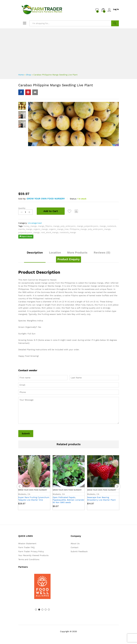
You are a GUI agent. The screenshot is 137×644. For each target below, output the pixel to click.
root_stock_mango (50, 232)
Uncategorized (35, 223)
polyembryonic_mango (29, 232)
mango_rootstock (108, 226)
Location (55, 252)
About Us (75, 543)
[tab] (35, 254)
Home (21, 75)
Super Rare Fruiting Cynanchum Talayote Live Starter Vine (34, 498)
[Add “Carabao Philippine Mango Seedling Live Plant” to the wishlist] (70, 211)
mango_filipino (45, 226)
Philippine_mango (78, 229)
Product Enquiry (68, 259)
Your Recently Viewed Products (33, 555)
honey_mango (30, 226)
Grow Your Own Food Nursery (46, 199)
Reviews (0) (102, 252)
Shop (29, 75)
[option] (34, 485)
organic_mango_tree (59, 229)
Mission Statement (27, 543)
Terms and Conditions (29, 559)
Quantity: (22, 208)
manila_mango (25, 229)
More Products (77, 252)
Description (35, 252)
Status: (73, 199)
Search (115, 23)
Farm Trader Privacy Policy (31, 551)
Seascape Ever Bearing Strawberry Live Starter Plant (101, 498)
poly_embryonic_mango (99, 229)
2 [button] (39, 609)
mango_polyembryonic (88, 226)
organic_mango (41, 229)
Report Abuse (26, 236)
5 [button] (49, 609)
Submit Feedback (79, 551)
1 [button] (36, 609)
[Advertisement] (69, 49)
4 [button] (46, 609)
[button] (77, 211)
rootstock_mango (68, 232)
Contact (75, 547)
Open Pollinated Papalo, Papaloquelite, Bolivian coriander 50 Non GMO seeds (68, 500)
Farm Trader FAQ (26, 547)
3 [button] (42, 609)
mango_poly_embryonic (64, 226)
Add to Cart (51, 211)
